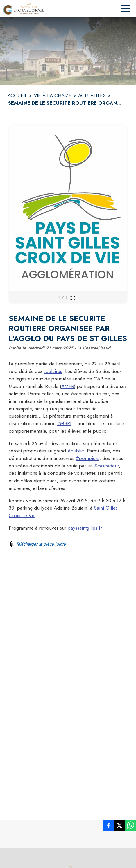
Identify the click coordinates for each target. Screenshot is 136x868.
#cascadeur (107, 466)
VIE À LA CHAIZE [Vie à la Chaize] (53, 95)
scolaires (53, 371)
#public (76, 451)
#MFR (68, 386)
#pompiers (88, 458)
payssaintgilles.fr (85, 528)
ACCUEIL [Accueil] (17, 95)
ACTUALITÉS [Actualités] (92, 95)
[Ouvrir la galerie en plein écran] (73, 298)
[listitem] (108, 827)
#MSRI (64, 423)
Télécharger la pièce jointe (41, 544)
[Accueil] (24, 9)
